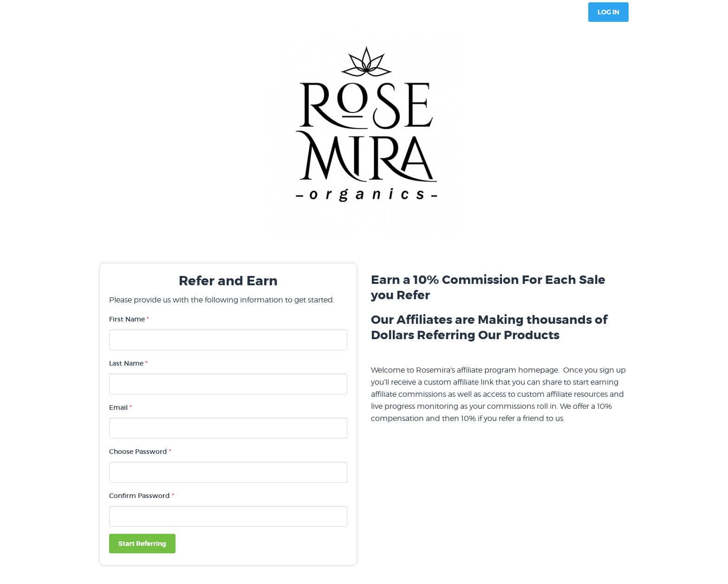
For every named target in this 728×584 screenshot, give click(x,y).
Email (120, 407)
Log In (608, 12)
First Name (129, 319)
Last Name (128, 363)
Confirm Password (142, 496)
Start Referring (142, 544)
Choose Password (140, 452)
